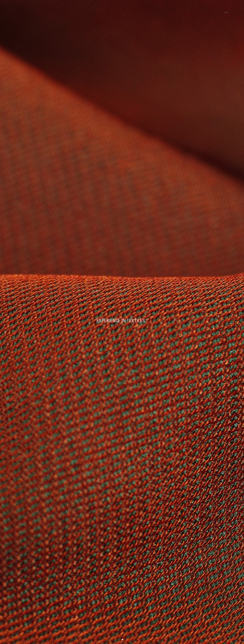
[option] (122, 322)
